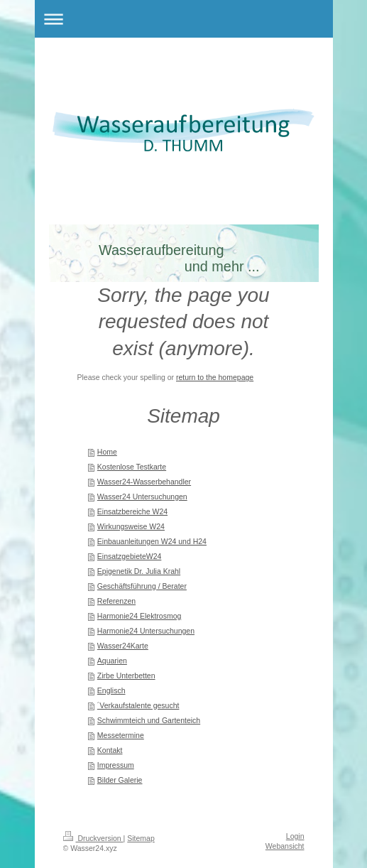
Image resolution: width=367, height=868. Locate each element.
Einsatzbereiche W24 (132, 511)
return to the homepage (215, 377)
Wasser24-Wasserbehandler (144, 482)
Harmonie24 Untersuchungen (146, 631)
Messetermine (121, 735)
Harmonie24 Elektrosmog (139, 616)
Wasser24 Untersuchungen (142, 497)
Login (295, 836)
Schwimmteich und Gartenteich (149, 720)
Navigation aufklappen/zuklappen (184, 19)
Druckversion (93, 838)
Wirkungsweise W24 (131, 526)
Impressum (116, 765)
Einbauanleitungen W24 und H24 (152, 541)
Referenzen (116, 601)
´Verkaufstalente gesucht (138, 705)
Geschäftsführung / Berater (142, 586)
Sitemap (141, 838)
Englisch (111, 690)
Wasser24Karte (123, 646)
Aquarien (112, 661)
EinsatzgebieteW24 (129, 556)
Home (107, 452)
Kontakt (110, 750)
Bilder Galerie (120, 780)
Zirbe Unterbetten (126, 676)
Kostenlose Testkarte (132, 467)
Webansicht (285, 846)
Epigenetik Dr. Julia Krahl (139, 571)
